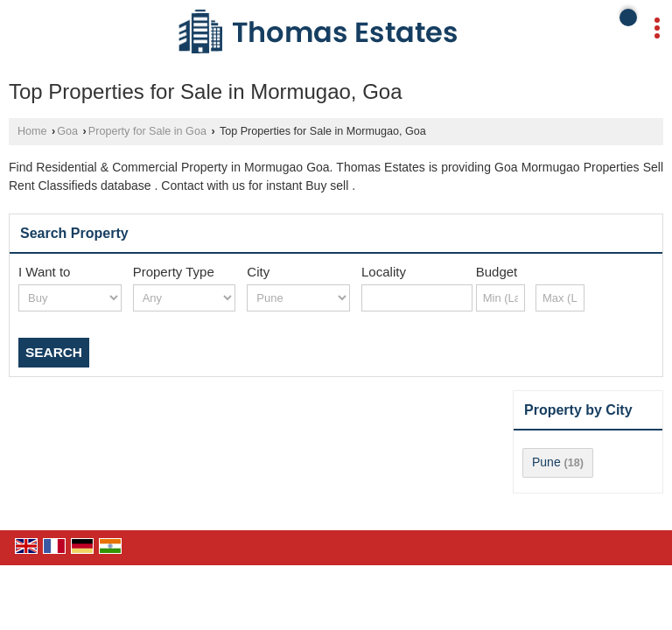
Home (32, 131)
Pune (546, 462)
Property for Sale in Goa (147, 131)
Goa (67, 131)
